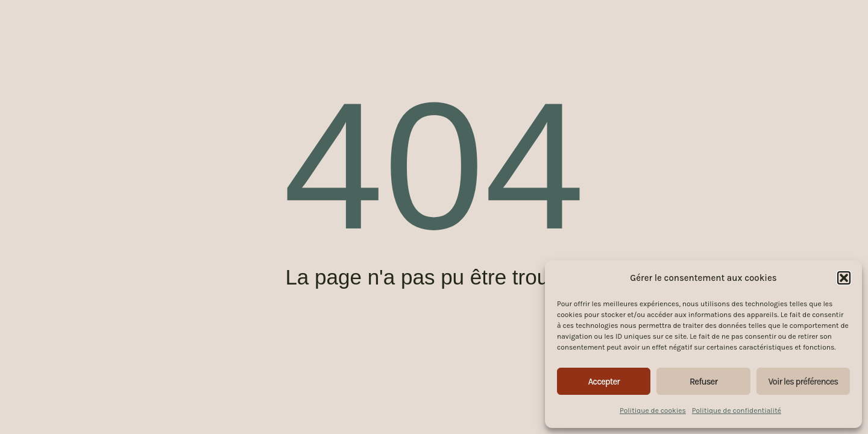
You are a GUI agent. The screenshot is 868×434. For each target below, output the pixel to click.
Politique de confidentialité (737, 410)
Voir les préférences (803, 382)
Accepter (604, 382)
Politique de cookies (653, 410)
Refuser (703, 382)
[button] (844, 278)
